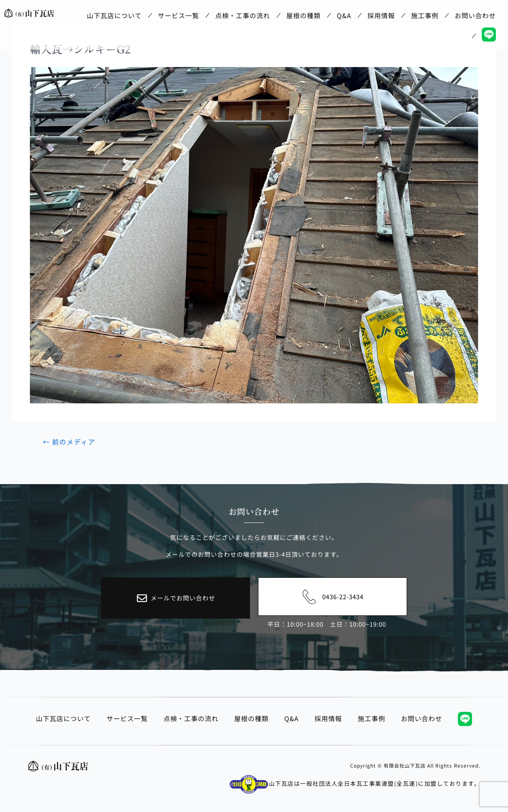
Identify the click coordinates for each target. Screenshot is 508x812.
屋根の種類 (303, 13)
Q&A (344, 13)
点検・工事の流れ (243, 13)
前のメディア (69, 442)
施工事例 (425, 13)
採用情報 (381, 13)
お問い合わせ (475, 13)
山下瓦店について (114, 13)
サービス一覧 (178, 13)
